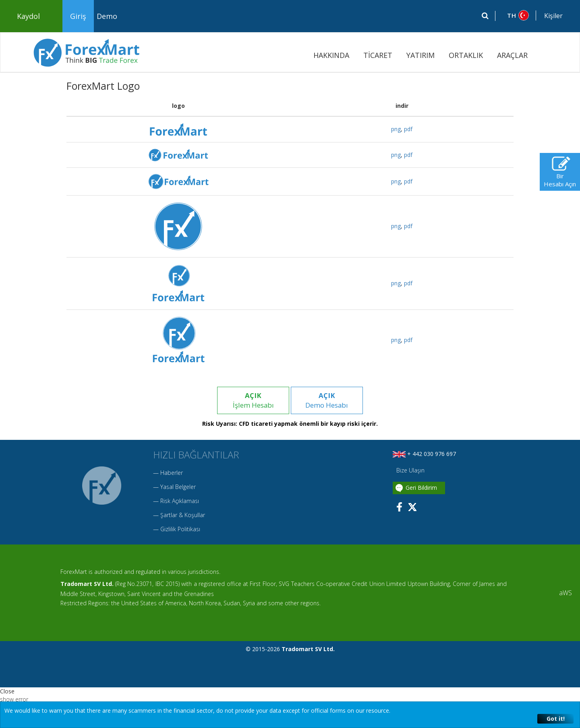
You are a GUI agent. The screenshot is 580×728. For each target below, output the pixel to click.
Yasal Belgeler (178, 487)
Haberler (172, 473)
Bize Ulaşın (410, 471)
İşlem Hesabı (253, 400)
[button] (516, 15)
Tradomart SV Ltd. (87, 584)
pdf (408, 129)
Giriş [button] (78, 16)
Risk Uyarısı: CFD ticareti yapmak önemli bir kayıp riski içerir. (290, 424)
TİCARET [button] (378, 55)
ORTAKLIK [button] (466, 55)
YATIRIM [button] (420, 55)
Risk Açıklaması (180, 501)
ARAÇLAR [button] (512, 55)
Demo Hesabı (327, 400)
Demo (107, 16)
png (396, 129)
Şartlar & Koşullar (183, 515)
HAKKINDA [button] (331, 55)
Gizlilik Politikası (180, 529)
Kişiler (553, 16)
